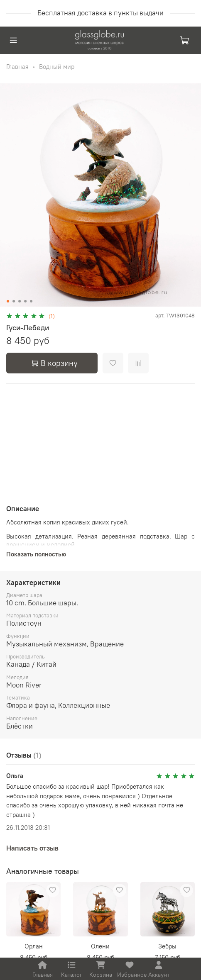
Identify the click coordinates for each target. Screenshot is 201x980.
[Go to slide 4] (25, 301)
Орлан (34, 946)
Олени (100, 946)
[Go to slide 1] (8, 301)
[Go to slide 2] (14, 301)
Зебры (167, 946)
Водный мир (57, 67)
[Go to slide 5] (31, 301)
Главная (17, 67)
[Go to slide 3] (20, 301)
